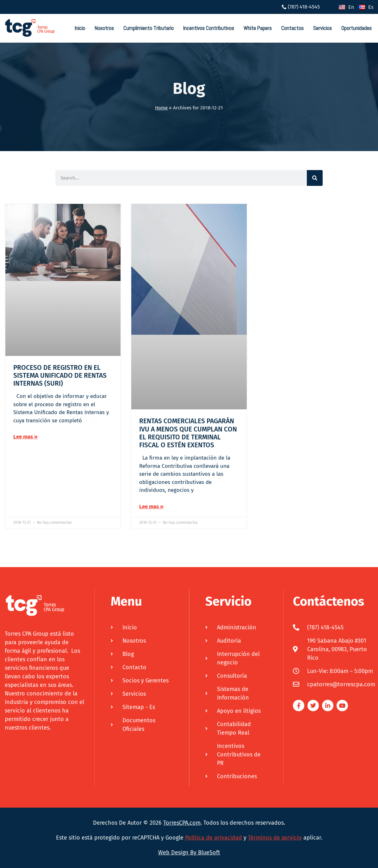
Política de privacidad (214, 838)
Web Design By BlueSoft (189, 853)
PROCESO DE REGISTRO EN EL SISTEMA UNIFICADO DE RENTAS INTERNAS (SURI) (60, 376)
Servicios (322, 28)
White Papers (258, 28)
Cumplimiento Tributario (149, 28)
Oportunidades (356, 28)
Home (161, 108)
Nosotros (104, 28)
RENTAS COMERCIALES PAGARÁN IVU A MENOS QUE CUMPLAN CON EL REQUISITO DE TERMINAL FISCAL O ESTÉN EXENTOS (188, 433)
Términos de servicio (275, 838)
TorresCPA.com (182, 823)
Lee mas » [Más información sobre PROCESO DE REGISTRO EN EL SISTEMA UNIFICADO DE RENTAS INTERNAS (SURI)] (25, 437)
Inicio (80, 28)
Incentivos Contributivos (209, 28)
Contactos (292, 28)
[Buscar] (315, 178)
